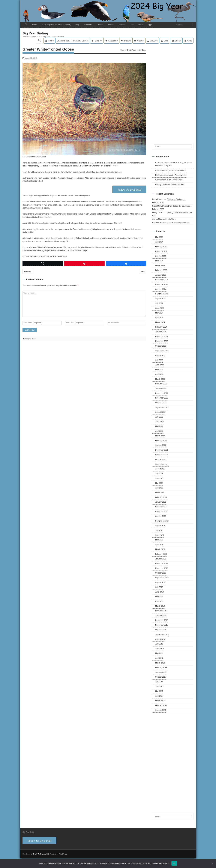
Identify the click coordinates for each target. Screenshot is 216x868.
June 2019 (159, 592)
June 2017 (159, 687)
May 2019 (159, 597)
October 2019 (161, 573)
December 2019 (162, 563)
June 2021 (159, 478)
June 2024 (159, 308)
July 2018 (159, 644)
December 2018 (162, 620)
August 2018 (160, 639)
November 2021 (162, 455)
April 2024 (159, 318)
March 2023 (160, 379)
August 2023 (160, 355)
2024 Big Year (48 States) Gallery (56, 25)
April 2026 (159, 242)
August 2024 (160, 299)
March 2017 (160, 701)
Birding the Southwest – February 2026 (171, 175)
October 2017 (161, 677)
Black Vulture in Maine (167, 219)
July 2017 (159, 682)
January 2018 (161, 672)
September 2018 (162, 634)
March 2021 (160, 493)
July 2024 (159, 303)
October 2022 (161, 403)
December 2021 (162, 450)
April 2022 (159, 431)
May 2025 (159, 261)
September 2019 (162, 578)
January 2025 (161, 275)
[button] (26, 25)
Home (35, 25)
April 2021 (159, 488)
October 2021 (161, 459)
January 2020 (161, 559)
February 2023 (161, 384)
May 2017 (159, 691)
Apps (150, 25)
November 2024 (162, 284)
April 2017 (159, 696)
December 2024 (162, 280)
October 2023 (161, 346)
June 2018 (159, 649)
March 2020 (160, 549)
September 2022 (162, 408)
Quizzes (121, 25)
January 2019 (161, 616)
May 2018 (159, 653)
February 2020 (161, 554)
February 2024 (161, 327)
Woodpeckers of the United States (169, 180)
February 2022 (161, 441)
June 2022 (159, 422)
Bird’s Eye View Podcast (179, 223)
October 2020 (161, 516)
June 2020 (159, 535)
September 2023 (162, 351)
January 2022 (161, 445)
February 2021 (161, 497)
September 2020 (162, 521)
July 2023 (159, 360)
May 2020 (159, 540)
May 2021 (159, 483)
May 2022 (159, 426)
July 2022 (159, 417)
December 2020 (162, 507)
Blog (77, 25)
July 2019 (159, 587)
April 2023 (159, 374)
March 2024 (160, 322)
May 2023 (159, 370)
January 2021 (161, 502)
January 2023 (161, 388)
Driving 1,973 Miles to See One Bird (170, 185)
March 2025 (160, 266)
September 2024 (162, 294)
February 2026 (161, 247)
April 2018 (159, 658)
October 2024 (161, 289)
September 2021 (162, 464)
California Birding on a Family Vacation (171, 170)
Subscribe (88, 25)
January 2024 (161, 332)
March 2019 (160, 606)
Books (141, 25)
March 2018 (160, 663)
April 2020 (159, 545)
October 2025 (161, 256)
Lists (131, 25)
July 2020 (159, 530)
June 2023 (159, 365)
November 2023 (162, 341)
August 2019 (160, 583)
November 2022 (162, 398)
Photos (100, 25)
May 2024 (159, 313)
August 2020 (160, 526)
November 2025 (162, 251)
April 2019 (159, 601)
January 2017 (161, 710)
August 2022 (160, 412)
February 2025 (161, 270)
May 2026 (159, 237)
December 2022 (162, 393)
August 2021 (160, 469)
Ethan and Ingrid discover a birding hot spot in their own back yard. (174, 164)
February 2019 (161, 611)
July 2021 (159, 474)
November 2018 (162, 625)
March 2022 (160, 436)
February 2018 (161, 668)
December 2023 (162, 337)
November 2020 (162, 512)
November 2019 (162, 568)
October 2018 (161, 630)
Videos (111, 25)
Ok (174, 863)
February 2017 (161, 705)
